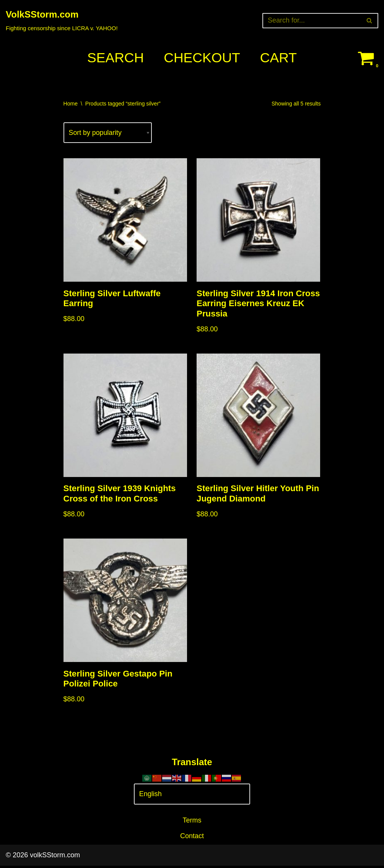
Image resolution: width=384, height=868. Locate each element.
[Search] (312, 21)
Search (115, 58)
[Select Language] (192, 797)
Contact (192, 838)
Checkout (202, 58)
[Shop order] (108, 133)
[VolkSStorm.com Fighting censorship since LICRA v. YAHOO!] (62, 20)
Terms (192, 823)
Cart (279, 58)
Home (71, 104)
